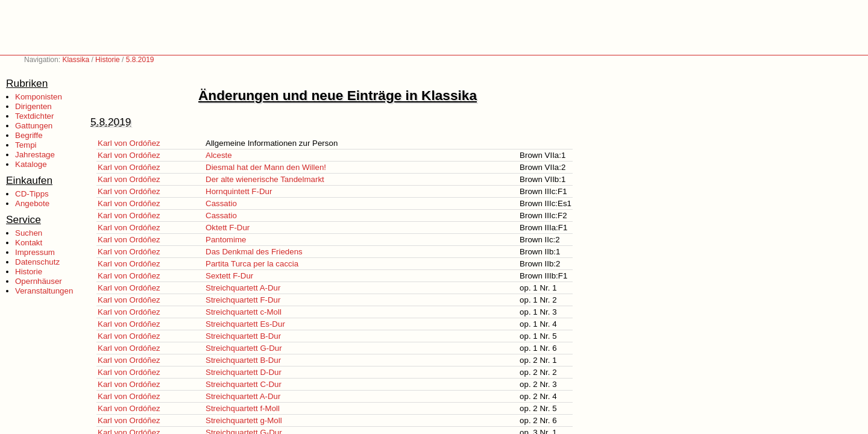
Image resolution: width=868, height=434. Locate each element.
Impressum (35, 252)
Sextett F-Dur (229, 276)
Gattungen (34, 126)
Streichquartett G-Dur (244, 348)
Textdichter (34, 116)
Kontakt (29, 243)
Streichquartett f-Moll (243, 408)
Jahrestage (35, 155)
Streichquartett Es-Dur (245, 324)
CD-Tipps (32, 194)
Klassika (76, 60)
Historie (108, 60)
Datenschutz (37, 262)
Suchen (29, 233)
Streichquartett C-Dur (244, 384)
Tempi (26, 145)
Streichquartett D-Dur (244, 372)
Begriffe (29, 135)
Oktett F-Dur (228, 228)
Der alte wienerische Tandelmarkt (265, 179)
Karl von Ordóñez (129, 143)
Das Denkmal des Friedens (254, 252)
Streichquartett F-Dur (243, 300)
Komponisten (39, 97)
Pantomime (226, 240)
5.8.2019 (140, 60)
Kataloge (31, 164)
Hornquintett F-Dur (239, 191)
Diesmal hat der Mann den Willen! (266, 167)
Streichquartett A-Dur (243, 288)
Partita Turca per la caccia (252, 264)
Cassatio (221, 203)
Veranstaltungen (44, 291)
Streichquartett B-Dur (243, 336)
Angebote (32, 203)
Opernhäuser (39, 281)
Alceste (219, 155)
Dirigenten (33, 106)
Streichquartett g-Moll (244, 420)
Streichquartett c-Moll (244, 312)
